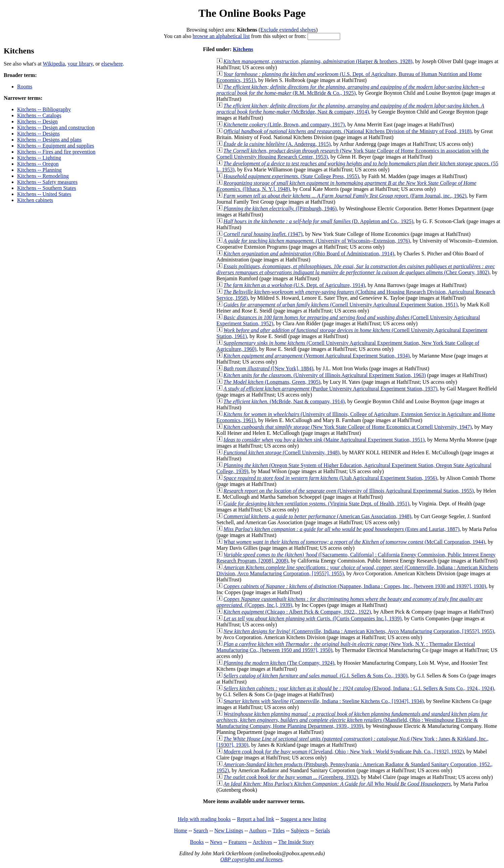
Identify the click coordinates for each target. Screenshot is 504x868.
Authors (258, 831)
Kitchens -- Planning (39, 170)
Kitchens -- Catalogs (39, 115)
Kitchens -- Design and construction (56, 128)
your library (80, 64)
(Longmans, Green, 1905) (272, 382)
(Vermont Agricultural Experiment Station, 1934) (317, 356)
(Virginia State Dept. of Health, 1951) (316, 504)
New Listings (229, 831)
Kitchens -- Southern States (47, 188)
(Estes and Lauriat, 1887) (342, 529)
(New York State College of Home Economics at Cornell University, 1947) (348, 427)
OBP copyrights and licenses (251, 859)
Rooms (25, 87)
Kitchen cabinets (35, 200)
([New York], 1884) (268, 368)
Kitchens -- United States (44, 194)
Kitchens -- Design (37, 121)
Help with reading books (204, 819)
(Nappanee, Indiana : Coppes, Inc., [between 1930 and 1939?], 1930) (355, 586)
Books (197, 842)
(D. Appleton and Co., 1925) (318, 221)
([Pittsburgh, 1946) (280, 209)
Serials (323, 831)
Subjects (300, 831)
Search (201, 831)
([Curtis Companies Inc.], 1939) (313, 618)
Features (237, 842)
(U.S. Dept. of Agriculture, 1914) (294, 285)
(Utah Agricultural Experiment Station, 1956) (330, 478)
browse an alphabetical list (221, 36)
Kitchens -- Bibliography (44, 109)
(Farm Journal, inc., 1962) (345, 196)
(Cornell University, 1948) (282, 452)
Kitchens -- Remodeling (43, 176)
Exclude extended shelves (288, 30)
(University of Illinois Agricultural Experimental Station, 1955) (349, 491)
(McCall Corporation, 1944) (354, 542)
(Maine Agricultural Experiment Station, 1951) (324, 440)
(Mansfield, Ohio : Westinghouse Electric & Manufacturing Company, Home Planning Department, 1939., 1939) (352, 720)
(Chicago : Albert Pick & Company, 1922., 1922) (297, 612)
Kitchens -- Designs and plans (49, 140)
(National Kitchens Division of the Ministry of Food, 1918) (348, 131)
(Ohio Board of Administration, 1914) (309, 254)
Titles (279, 831)
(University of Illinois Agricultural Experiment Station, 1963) (325, 375)
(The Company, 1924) (279, 663)
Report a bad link (256, 819)
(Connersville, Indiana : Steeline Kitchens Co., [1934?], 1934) (324, 701)
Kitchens (243, 49)
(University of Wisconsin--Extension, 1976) (317, 241)
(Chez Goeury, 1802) (356, 269)
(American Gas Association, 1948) (317, 516)
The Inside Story (296, 842)
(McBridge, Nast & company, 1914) (350, 109)
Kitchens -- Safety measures (47, 182)
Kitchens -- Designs (38, 134)
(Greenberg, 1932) (291, 777)
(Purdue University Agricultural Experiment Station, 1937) (331, 389)
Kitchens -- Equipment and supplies (56, 146)
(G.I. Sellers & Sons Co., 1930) (316, 676)
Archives (262, 842)
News (216, 842)
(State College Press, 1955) (291, 176)
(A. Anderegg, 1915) (277, 144)
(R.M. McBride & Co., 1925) (351, 90)
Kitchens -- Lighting (39, 158)
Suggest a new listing (303, 819)
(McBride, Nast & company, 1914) (284, 401)
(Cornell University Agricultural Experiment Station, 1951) (341, 305)
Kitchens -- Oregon (38, 164)
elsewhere (112, 64)
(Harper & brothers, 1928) (318, 61)
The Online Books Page (252, 13)
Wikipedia (54, 64)
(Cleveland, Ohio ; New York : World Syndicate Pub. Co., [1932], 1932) (344, 752)
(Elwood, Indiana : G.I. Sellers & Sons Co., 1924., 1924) (359, 688)
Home (180, 831)
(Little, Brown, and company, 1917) (284, 125)
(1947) (263, 234)
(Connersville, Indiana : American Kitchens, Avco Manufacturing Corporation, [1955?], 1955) (359, 631)
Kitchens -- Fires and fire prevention (56, 152)
